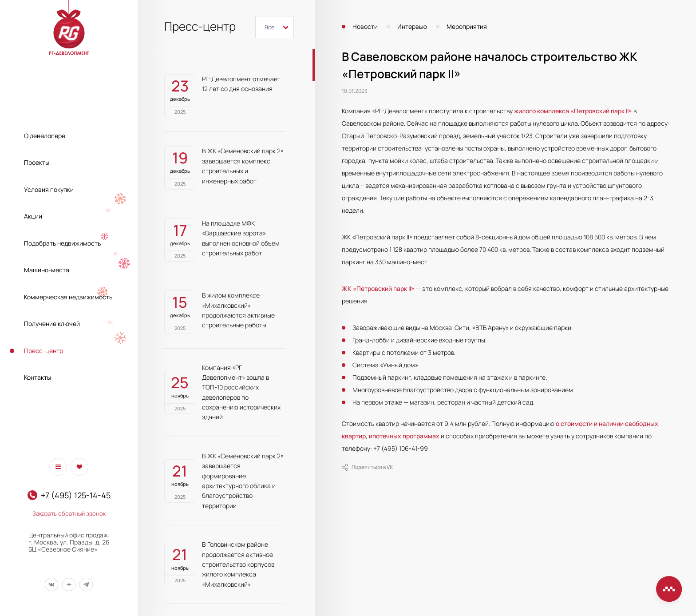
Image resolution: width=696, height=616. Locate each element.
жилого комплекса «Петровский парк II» (573, 111)
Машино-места (47, 270)
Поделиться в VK (367, 467)
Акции (33, 216)
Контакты (38, 377)
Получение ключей (52, 324)
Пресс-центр (43, 351)
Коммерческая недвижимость (68, 297)
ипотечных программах (404, 436)
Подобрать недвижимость (62, 243)
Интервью (412, 27)
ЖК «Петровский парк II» (378, 288)
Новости (365, 27)
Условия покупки (49, 189)
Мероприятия (467, 27)
